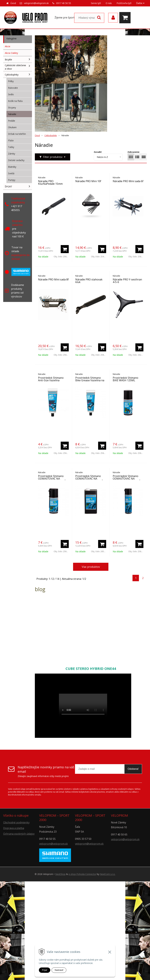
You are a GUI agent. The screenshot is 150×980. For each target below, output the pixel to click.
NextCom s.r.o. (108, 874)
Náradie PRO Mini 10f (88, 181)
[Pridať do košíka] (65, 249)
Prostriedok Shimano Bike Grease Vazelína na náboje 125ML (90, 380)
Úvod (13, 3)
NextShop (60, 874)
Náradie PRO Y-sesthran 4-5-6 (127, 281)
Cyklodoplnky (51, 135)
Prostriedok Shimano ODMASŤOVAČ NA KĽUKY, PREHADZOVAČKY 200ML (128, 480)
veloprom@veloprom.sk (36, 3)
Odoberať (133, 769)
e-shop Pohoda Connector (82, 874)
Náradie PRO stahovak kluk (89, 281)
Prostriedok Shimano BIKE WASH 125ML (126, 379)
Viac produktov (91, 567)
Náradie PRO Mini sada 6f (128, 181)
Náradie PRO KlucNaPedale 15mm (50, 182)
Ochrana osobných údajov (19, 834)
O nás (109, 3)
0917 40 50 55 (64, 3)
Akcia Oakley (11, 53)
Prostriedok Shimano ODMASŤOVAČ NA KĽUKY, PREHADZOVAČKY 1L (91, 480)
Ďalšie (140, 3)
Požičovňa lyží (124, 3)
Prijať (45, 970)
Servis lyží (96, 3)
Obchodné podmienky (16, 822)
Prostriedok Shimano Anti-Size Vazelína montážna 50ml (51, 380)
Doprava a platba (14, 828)
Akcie (8, 46)
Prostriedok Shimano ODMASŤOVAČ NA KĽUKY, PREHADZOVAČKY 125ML (53, 480)
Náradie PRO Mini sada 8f (53, 279)
